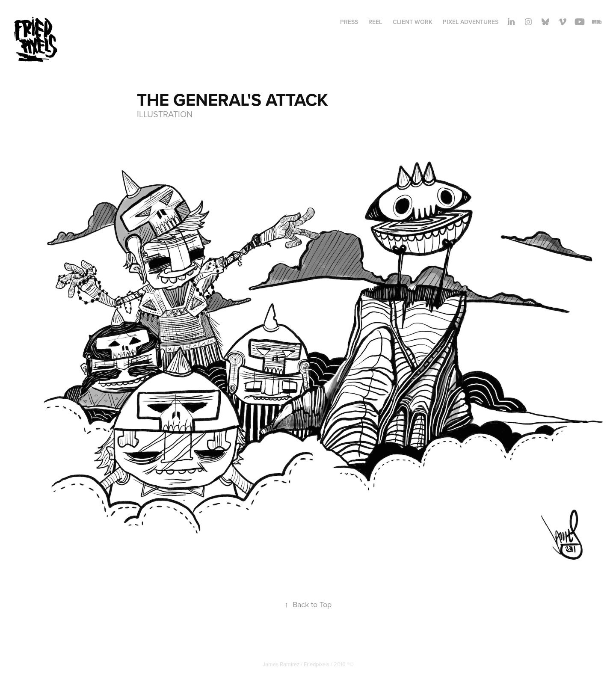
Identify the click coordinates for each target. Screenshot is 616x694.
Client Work (413, 22)
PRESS (349, 22)
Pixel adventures (471, 22)
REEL (375, 22)
